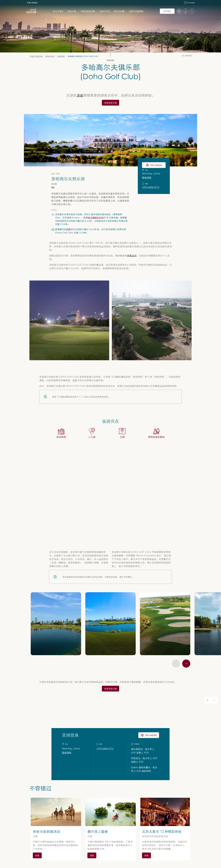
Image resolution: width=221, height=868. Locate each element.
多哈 (80, 95)
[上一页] (176, 664)
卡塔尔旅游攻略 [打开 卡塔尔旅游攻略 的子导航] (88, 11)
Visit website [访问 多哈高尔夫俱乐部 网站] (154, 165)
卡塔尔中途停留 (136, 11)
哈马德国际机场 (96, 217)
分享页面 (187, 56)
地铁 (69, 229)
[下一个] (186, 664)
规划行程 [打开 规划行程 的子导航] (72, 11)
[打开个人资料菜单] (186, 11)
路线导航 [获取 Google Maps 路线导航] (67, 753)
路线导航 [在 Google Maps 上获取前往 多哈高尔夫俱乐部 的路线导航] (147, 177)
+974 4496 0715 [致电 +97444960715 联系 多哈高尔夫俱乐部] (151, 187)
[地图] (179, 11)
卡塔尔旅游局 (32, 3)
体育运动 (132, 256)
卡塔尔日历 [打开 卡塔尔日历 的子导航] (104, 11)
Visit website (149, 735)
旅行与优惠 (119, 11)
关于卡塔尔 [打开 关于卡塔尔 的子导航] (58, 11)
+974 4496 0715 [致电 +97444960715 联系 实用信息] (105, 749)
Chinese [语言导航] (189, 3)
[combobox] (192, 11)
